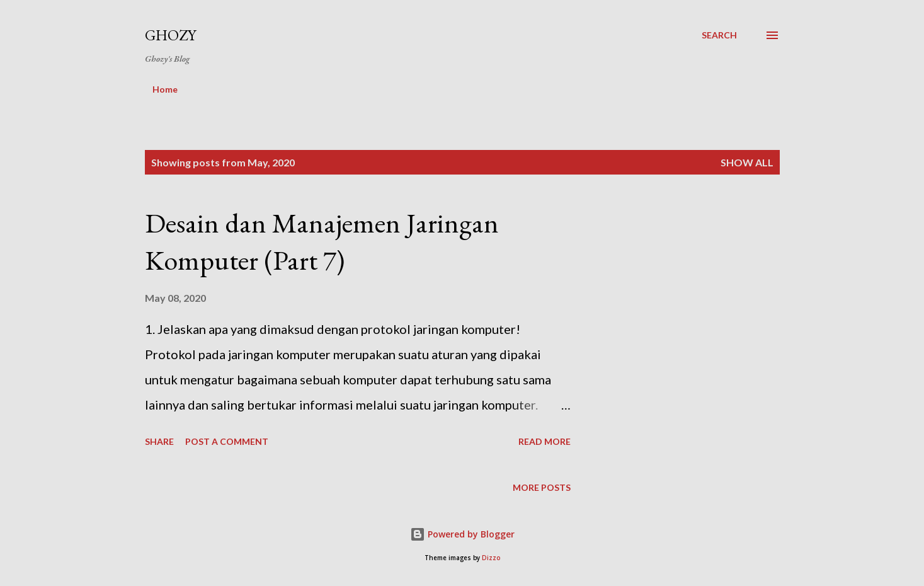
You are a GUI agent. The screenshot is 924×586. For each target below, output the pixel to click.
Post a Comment (227, 441)
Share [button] (159, 441)
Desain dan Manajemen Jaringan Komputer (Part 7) (322, 241)
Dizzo (491, 558)
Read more (545, 441)
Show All (747, 162)
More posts (542, 487)
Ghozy (170, 35)
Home (165, 89)
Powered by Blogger (462, 534)
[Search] (719, 35)
